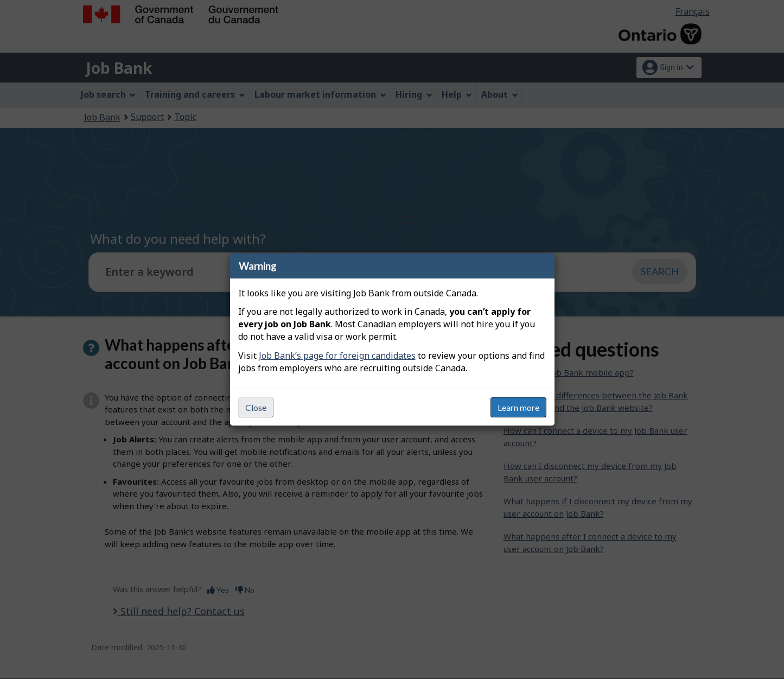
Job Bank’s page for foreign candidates (337, 356)
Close (256, 407)
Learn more (518, 407)
